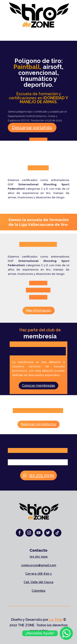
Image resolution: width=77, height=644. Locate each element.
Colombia (38, 591)
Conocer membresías (38, 386)
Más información (39, 310)
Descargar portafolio (32, 128)
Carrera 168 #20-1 (38, 574)
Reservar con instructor (38, 424)
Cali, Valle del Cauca (38, 582)
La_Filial (55, 620)
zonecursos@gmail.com (39, 565)
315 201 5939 (41, 475)
